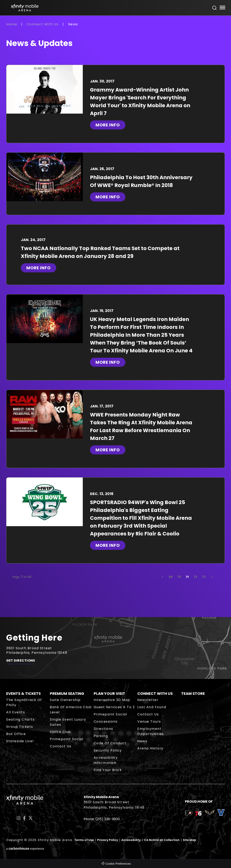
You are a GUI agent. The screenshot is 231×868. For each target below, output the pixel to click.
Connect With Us (43, 24)
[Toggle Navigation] (222, 8)
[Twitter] (31, 818)
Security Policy (108, 750)
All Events (16, 712)
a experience (25, 849)
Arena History (150, 748)
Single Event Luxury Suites (68, 722)
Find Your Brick (108, 770)
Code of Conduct (110, 743)
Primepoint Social (67, 739)
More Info (108, 125)
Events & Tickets (23, 693)
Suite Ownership (65, 700)
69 (171, 577)
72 (195, 577)
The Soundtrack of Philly (24, 702)
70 (179, 577)
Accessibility (131, 840)
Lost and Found (152, 707)
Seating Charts (20, 719)
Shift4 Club (60, 732)
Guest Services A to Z (114, 707)
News (142, 741)
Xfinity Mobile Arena (25, 8)
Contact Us (61, 746)
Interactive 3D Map (112, 700)
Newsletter (148, 700)
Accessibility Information (106, 760)
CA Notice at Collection (162, 840)
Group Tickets (20, 727)
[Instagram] (19, 818)
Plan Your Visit (109, 693)
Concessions (106, 722)
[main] (115, 319)
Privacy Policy (108, 840)
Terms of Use (84, 840)
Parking (101, 736)
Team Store (193, 693)
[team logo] (189, 814)
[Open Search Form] (215, 8)
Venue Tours (149, 722)
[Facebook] (24, 818)
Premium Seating (67, 693)
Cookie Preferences (118, 864)
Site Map (190, 840)
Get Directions (21, 661)
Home (12, 24)
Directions (103, 729)
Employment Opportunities (151, 731)
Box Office (16, 734)
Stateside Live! (20, 741)
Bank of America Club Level (71, 710)
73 (204, 577)
